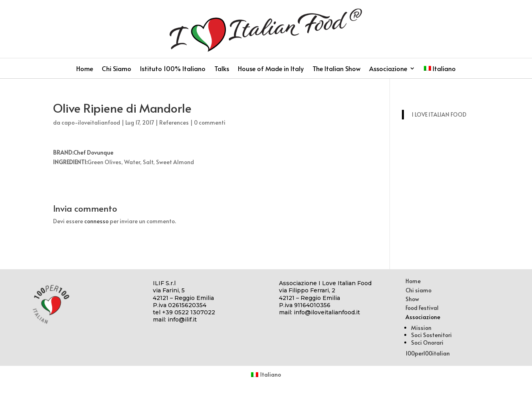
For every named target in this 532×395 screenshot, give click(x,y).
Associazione (388, 69)
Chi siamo (418, 290)
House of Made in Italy (271, 69)
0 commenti (210, 122)
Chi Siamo (117, 69)
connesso (96, 221)
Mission (421, 328)
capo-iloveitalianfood (91, 122)
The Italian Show (336, 69)
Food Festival (422, 308)
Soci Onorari (427, 342)
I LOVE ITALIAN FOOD (439, 114)
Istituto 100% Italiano (173, 69)
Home (85, 69)
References (174, 122)
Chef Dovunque (93, 152)
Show (412, 299)
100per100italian (428, 353)
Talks (222, 69)
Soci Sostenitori (431, 335)
